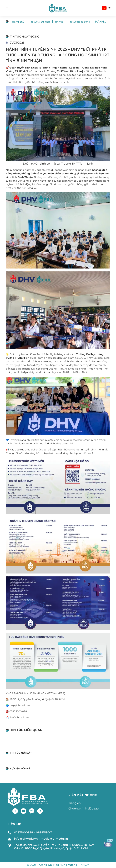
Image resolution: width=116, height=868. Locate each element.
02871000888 (24, 832)
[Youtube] (23, 811)
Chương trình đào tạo (84, 809)
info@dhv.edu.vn (26, 839)
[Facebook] (15, 811)
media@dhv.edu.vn (54, 839)
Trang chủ (18, 22)
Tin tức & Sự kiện (40, 22)
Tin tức (59, 22)
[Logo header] (58, 8)
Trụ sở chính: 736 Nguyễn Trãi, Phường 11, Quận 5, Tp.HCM (54, 845)
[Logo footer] (27, 796)
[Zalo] (32, 811)
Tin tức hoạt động (79, 22)
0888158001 (44, 832)
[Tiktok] (40, 811)
